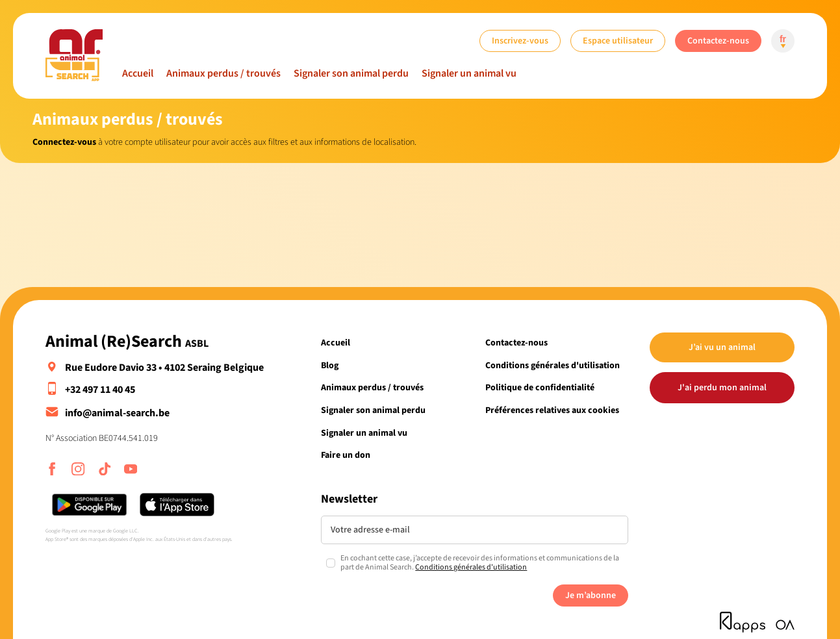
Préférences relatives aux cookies (552, 410)
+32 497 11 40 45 (100, 390)
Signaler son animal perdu (351, 73)
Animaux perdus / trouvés (223, 73)
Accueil (138, 73)
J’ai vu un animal (722, 347)
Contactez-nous (718, 41)
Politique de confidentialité (540, 387)
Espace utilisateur (618, 41)
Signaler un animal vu (469, 73)
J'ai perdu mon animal (722, 387)
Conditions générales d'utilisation (553, 365)
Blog (330, 365)
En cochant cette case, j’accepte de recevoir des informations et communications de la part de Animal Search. (480, 563)
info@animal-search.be (117, 413)
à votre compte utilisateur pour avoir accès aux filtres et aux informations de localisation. (224, 142)
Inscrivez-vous (520, 41)
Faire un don (346, 455)
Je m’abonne (591, 595)
